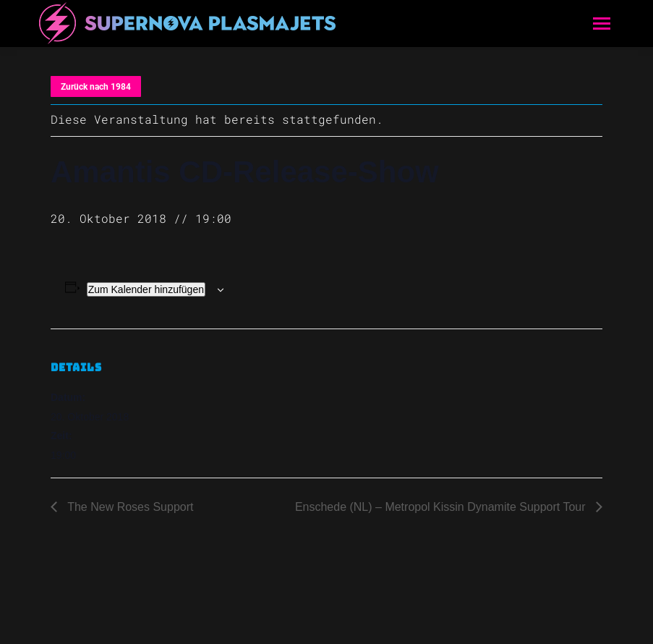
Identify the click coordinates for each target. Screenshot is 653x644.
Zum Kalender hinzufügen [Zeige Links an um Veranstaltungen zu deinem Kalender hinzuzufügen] (146, 289)
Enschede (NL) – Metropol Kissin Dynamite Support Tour (442, 507)
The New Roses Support (129, 507)
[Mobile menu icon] (602, 24)
